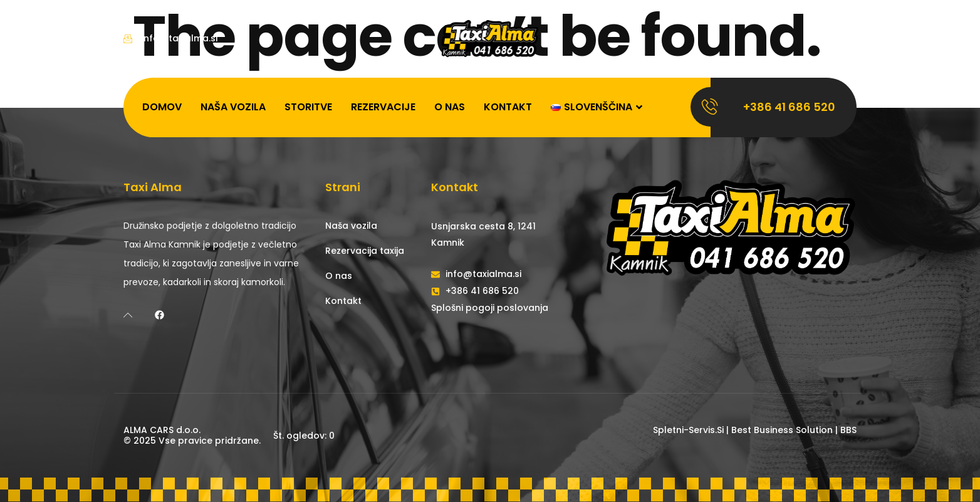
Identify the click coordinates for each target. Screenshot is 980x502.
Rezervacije (383, 107)
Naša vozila (233, 107)
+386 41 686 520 (789, 107)
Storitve (308, 107)
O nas (450, 107)
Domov (162, 107)
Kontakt (508, 107)
